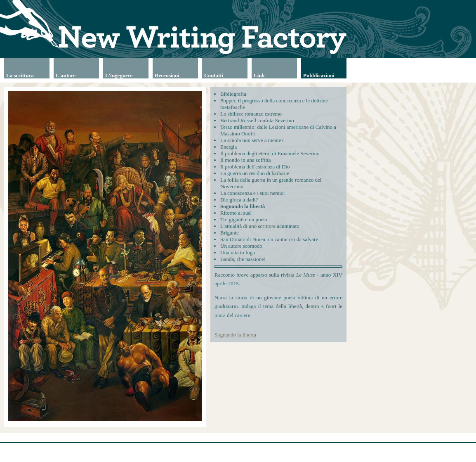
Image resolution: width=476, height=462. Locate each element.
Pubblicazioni (319, 75)
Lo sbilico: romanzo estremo (251, 114)
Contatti (214, 75)
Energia (229, 147)
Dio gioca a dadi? (239, 200)
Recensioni (167, 75)
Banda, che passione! (243, 259)
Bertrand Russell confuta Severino (257, 120)
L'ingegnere (119, 75)
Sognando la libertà (243, 206)
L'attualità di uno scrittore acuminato (260, 226)
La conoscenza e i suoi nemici (252, 193)
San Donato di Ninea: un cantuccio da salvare (269, 239)
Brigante (230, 233)
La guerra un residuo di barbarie (255, 173)
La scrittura (20, 75)
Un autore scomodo (241, 246)
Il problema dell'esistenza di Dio (255, 167)
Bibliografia (233, 94)
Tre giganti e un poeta (244, 219)
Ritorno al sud (236, 213)
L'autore (66, 75)
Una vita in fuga (238, 252)
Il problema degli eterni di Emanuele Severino (270, 153)
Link (259, 75)
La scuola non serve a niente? (252, 140)
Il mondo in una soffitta (246, 160)
